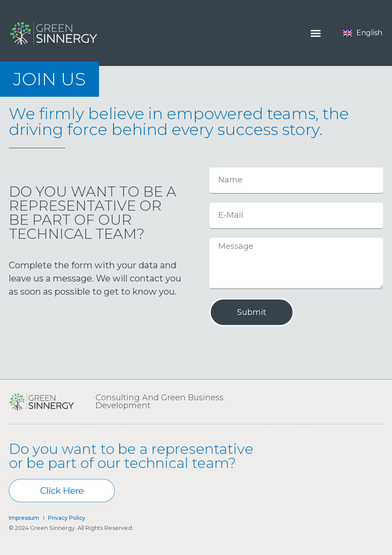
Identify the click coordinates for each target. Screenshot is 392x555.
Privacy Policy (67, 518)
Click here (77, 491)
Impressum (24, 518)
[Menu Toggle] (316, 33)
